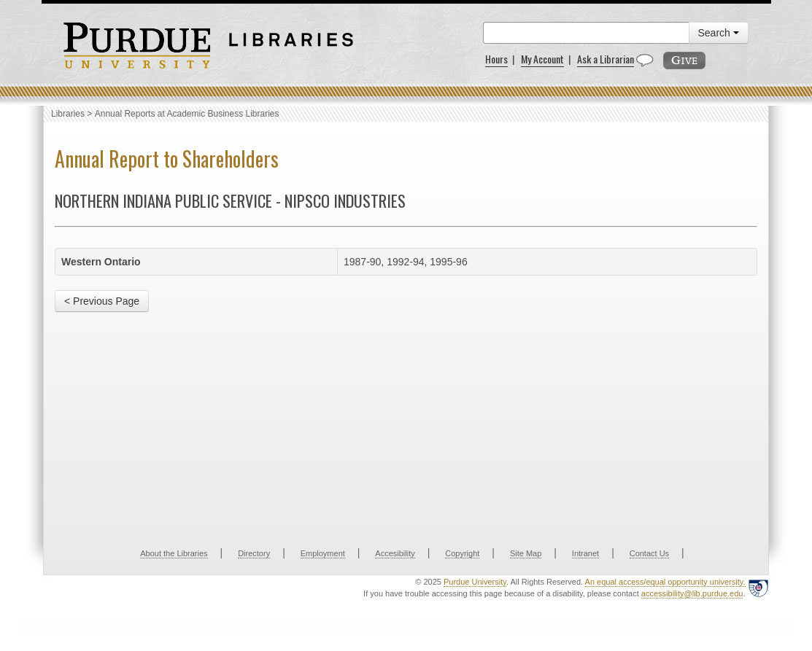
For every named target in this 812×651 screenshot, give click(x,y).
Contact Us (649, 553)
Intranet (585, 553)
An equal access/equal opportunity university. (665, 582)
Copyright (462, 553)
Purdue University (475, 582)
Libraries (68, 114)
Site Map (526, 553)
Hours (496, 59)
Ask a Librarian (606, 59)
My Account (542, 59)
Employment (323, 553)
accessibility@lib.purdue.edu (692, 593)
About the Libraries (174, 553)
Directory (254, 553)
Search (719, 33)
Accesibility (395, 553)
